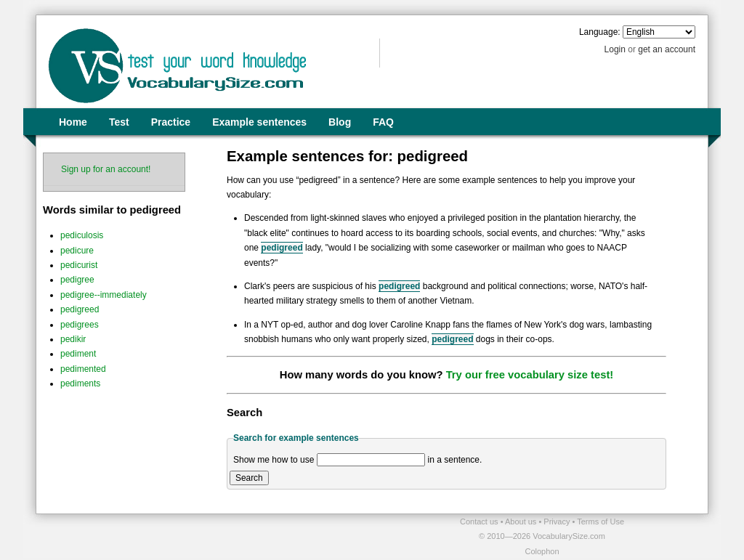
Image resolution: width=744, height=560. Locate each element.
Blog (340, 122)
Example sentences (259, 122)
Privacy (558, 522)
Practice (171, 122)
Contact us (480, 522)
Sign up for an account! (106, 169)
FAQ (383, 122)
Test (119, 122)
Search (249, 478)
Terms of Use (601, 522)
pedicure (77, 251)
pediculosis (82, 235)
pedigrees (80, 325)
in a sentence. (455, 460)
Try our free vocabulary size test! (530, 375)
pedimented (83, 369)
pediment (78, 354)
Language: (600, 32)
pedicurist (79, 265)
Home (73, 122)
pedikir (73, 339)
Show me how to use (274, 460)
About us (522, 522)
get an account (667, 49)
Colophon (542, 551)
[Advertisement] (206, 536)
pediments (80, 384)
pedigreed (80, 309)
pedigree (77, 280)
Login (615, 49)
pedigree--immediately (104, 295)
